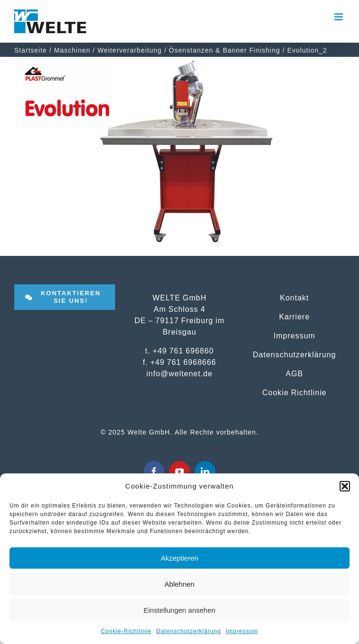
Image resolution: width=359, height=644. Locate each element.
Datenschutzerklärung (189, 631)
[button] (345, 486)
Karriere (294, 317)
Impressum (242, 631)
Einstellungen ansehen (179, 610)
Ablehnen (179, 584)
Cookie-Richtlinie (126, 631)
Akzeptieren (179, 558)
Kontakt (294, 298)
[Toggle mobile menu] (340, 17)
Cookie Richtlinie (295, 392)
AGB (294, 373)
